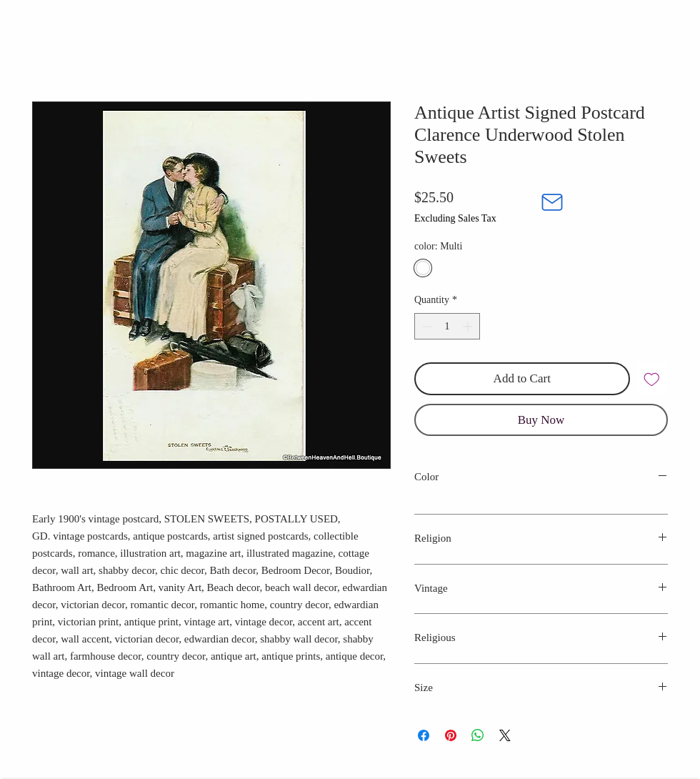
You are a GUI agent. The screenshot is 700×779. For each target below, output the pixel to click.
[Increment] (469, 326)
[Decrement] (425, 326)
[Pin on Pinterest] (451, 735)
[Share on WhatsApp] (478, 735)
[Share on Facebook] (424, 735)
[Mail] (552, 202)
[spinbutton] (447, 326)
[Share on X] (505, 735)
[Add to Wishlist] (652, 379)
